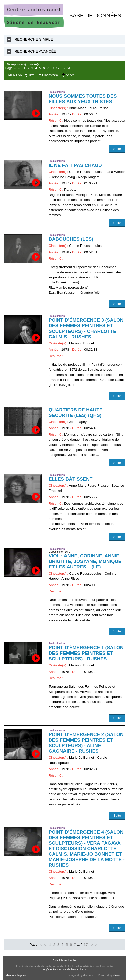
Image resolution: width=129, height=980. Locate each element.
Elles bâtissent (71, 479)
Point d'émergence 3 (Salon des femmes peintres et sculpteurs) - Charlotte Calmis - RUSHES (86, 328)
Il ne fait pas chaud (75, 165)
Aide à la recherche (64, 960)
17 (58, 68)
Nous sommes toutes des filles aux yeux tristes (83, 99)
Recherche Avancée (35, 51)
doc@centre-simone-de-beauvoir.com (64, 969)
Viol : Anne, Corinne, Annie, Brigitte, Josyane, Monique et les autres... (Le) (85, 561)
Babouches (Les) (71, 239)
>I (68, 68)
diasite (117, 975)
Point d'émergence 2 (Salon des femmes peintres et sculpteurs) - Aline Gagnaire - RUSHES (86, 743)
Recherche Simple (34, 39)
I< (15, 68)
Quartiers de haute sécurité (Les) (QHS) (76, 412)
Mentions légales (16, 975)
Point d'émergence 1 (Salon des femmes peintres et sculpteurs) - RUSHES (86, 653)
